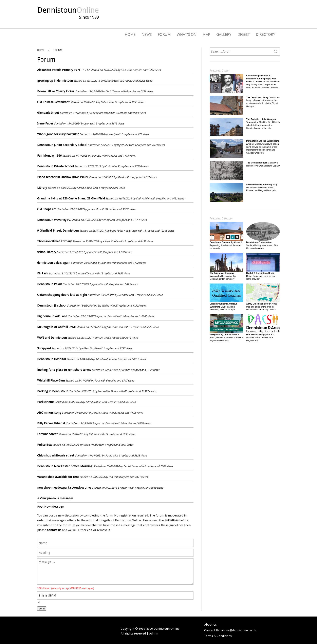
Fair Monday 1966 (49, 156)
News (147, 34)
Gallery (224, 34)
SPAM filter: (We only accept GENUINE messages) (66, 588)
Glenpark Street (48, 113)
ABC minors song (49, 413)
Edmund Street (47, 434)
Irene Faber (45, 123)
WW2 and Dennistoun (52, 338)
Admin (154, 633)
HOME (41, 50)
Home (130, 34)
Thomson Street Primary (54, 241)
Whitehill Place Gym (51, 380)
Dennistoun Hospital (51, 359)
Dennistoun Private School (55, 166)
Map (206, 34)
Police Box (44, 445)
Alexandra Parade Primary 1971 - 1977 (63, 70)
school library (47, 252)
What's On (187, 34)
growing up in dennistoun (55, 81)
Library (42, 188)
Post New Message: (51, 507)
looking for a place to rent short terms (64, 370)
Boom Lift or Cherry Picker (56, 91)
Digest (244, 34)
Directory (265, 34)
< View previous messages (55, 498)
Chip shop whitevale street (56, 455)
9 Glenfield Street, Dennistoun (58, 231)
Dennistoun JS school (52, 306)
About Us (210, 625)
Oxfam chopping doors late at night (62, 295)
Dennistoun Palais (50, 284)
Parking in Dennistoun (53, 391)
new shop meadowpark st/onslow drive (64, 488)
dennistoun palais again (54, 263)
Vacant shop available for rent (58, 477)
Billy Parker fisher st (51, 423)
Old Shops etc (47, 209)
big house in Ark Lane (52, 316)
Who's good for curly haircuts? (58, 134)
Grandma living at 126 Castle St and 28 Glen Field (71, 198)
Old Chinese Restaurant (53, 102)
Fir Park (43, 273)
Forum (164, 34)
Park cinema (46, 402)
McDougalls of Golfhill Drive (56, 327)
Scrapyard (44, 348)
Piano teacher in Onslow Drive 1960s (62, 177)
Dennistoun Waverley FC (54, 220)
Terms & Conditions (218, 636)
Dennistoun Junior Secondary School (62, 145)
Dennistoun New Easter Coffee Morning (65, 466)
